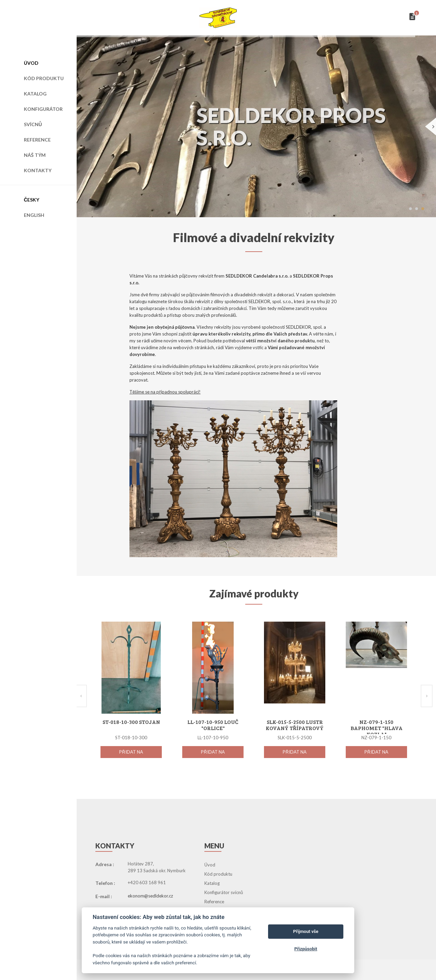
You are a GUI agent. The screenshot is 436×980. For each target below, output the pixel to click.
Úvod (31, 63)
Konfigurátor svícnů (43, 117)
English (34, 215)
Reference (37, 140)
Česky (32, 200)
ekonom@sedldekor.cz (150, 896)
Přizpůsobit (306, 949)
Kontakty (38, 170)
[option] (131, 697)
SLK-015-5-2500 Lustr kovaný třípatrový (295, 725)
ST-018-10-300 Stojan (131, 722)
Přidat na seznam (131, 754)
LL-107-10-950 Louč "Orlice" (213, 725)
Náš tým (35, 155)
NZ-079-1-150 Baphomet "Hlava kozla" (377, 728)
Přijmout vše (306, 931)
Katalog (35, 94)
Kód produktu (44, 78)
